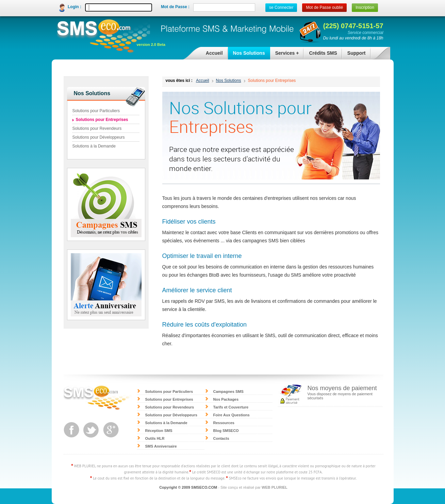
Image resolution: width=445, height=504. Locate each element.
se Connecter (281, 7)
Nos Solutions (246, 55)
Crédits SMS (320, 55)
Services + (285, 55)
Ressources (224, 423)
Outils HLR (155, 438)
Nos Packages (226, 399)
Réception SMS (159, 431)
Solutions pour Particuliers (96, 111)
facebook (71, 430)
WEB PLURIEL (275, 487)
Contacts (221, 438)
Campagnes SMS (228, 392)
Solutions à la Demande (94, 146)
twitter (91, 430)
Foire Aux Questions (232, 415)
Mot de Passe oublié (324, 7)
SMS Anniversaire (161, 446)
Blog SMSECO (226, 431)
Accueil (214, 53)
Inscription (365, 7)
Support (354, 55)
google (111, 430)
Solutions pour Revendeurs (97, 128)
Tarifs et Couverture (231, 407)
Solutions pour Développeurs (99, 137)
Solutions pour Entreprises (272, 81)
